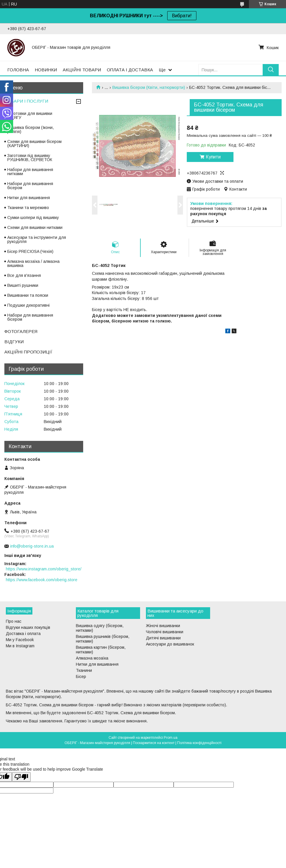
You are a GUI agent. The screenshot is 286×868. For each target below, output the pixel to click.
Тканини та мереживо (28, 208)
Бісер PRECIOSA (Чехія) (30, 251)
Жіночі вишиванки (163, 626)
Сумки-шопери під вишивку (33, 218)
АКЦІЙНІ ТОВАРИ (82, 70)
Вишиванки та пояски (28, 295)
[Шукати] (271, 70)
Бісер (81, 677)
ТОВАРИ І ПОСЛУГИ (26, 101)
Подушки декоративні (28, 305)
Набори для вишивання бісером (30, 186)
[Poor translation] (21, 777)
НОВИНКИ (46, 70)
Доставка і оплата (23, 634)
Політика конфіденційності (199, 743)
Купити (213, 157)
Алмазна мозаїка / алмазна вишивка (33, 263)
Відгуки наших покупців (28, 627)
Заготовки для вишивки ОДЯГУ (30, 115)
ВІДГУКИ (14, 342)
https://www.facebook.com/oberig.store (42, 580)
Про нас (14, 621)
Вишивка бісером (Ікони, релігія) (30, 130)
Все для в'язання (24, 275)
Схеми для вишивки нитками (35, 227)
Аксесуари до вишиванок (170, 644)
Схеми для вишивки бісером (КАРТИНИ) (34, 144)
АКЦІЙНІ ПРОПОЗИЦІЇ (28, 352)
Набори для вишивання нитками (30, 172)
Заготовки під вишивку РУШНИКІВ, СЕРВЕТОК (30, 158)
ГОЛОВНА (18, 70)
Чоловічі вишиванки (165, 632)
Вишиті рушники (23, 285)
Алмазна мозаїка (92, 658)
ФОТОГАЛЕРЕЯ (21, 331)
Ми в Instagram (20, 646)
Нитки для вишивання (29, 198)
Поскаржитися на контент (154, 743)
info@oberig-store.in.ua (32, 546)
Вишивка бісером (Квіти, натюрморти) (149, 87)
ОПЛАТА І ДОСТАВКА (130, 70)
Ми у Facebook (20, 640)
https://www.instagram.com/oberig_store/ (44, 569)
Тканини (84, 670)
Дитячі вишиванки (163, 638)
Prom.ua (171, 738)
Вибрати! (182, 16)
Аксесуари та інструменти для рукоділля (37, 239)
